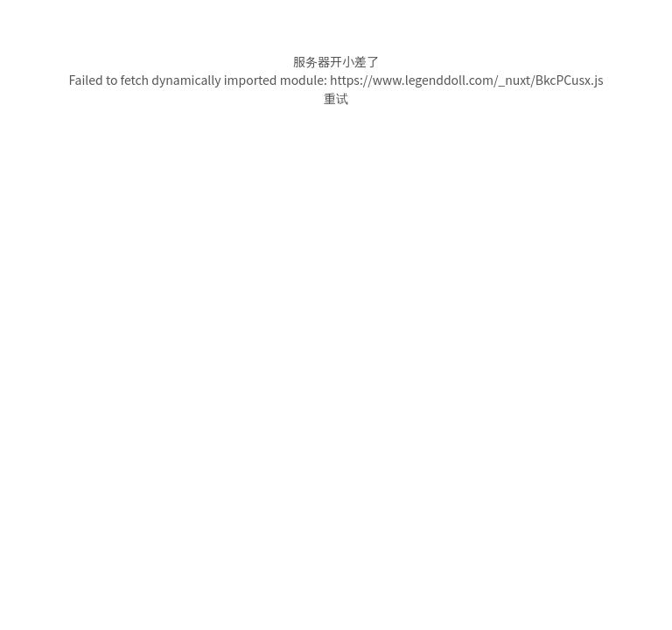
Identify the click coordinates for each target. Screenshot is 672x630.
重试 (336, 98)
